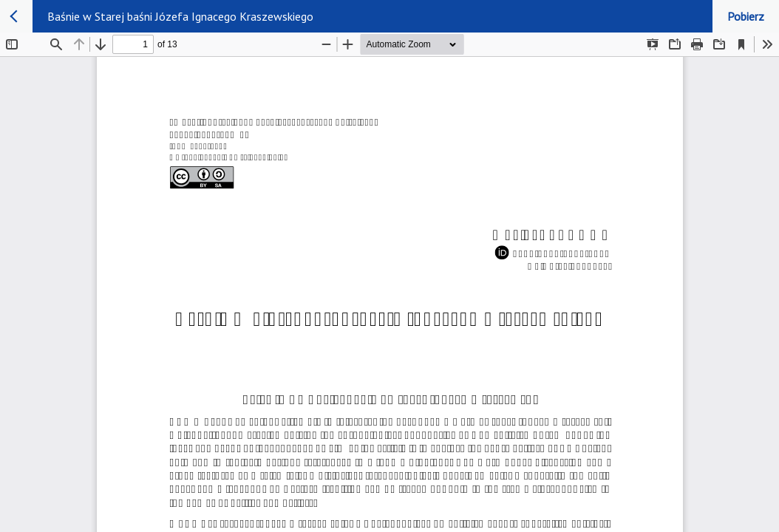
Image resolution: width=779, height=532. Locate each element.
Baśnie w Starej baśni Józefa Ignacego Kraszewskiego (180, 16)
